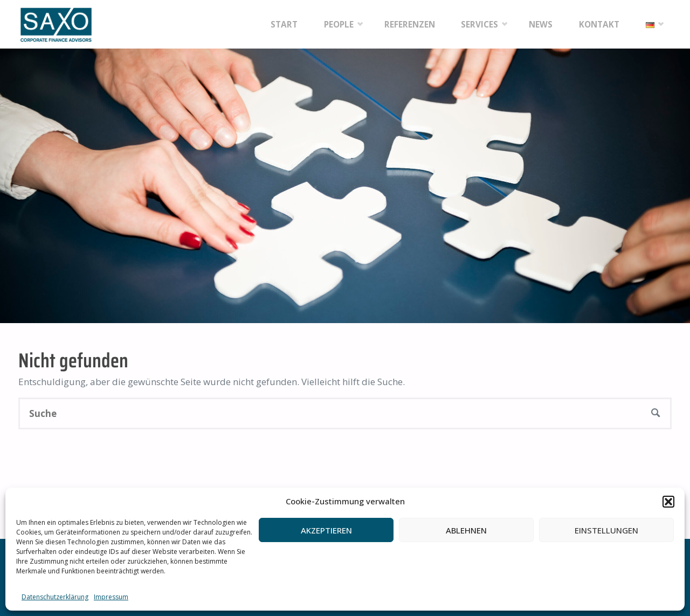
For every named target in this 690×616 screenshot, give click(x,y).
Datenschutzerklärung (55, 597)
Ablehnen (466, 530)
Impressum (111, 597)
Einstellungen (606, 530)
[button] (668, 502)
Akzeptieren (326, 530)
